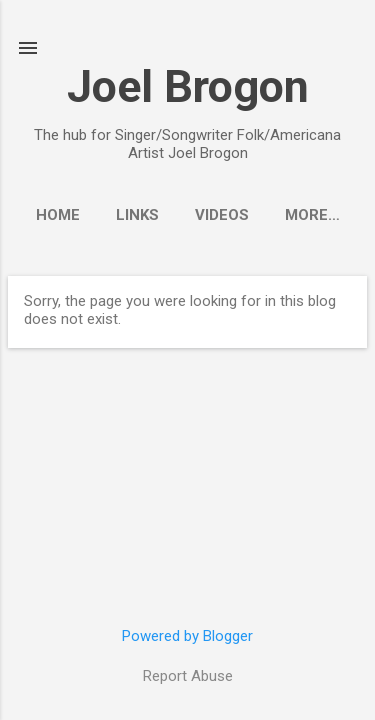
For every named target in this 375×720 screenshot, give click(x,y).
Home (58, 215)
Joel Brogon (188, 86)
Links (137, 215)
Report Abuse (188, 676)
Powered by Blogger (187, 636)
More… (312, 215)
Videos (222, 215)
